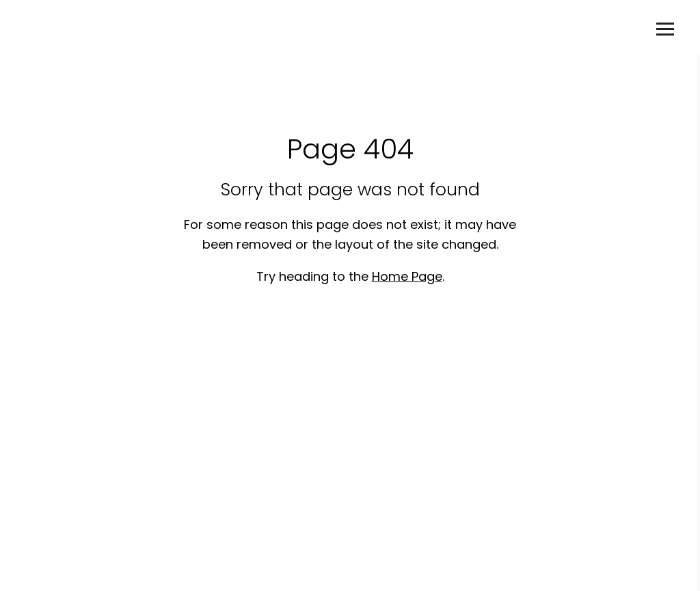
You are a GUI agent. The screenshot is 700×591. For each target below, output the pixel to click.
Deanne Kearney (98, 27)
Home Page (407, 276)
